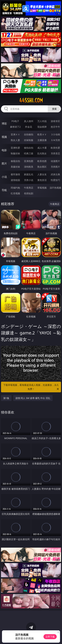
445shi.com (31, 100)
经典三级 (29, 153)
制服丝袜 (15, 153)
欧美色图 (42, 161)
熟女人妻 (15, 140)
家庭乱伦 (29, 174)
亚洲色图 (29, 161)
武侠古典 (55, 174)
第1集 (6, 398)
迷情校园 (15, 180)
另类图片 (55, 167)
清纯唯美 (29, 167)
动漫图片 (55, 161)
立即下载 (50, 637)
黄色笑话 (42, 180)
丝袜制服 (29, 140)
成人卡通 (42, 148)
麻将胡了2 (15, 127)
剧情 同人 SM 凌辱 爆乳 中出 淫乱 (33, 398)
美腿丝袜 (15, 167)
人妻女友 (42, 174)
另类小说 (29, 180)
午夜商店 (29, 188)
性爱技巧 (55, 180)
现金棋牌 (42, 127)
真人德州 (29, 121)
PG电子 (15, 121)
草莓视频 (42, 188)
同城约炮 (15, 188)
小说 (4, 177)
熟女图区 (42, 167)
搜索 (54, 109)
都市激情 (15, 174)
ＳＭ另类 (55, 140)
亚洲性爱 (15, 148)
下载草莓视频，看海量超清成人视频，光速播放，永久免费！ (31, 387)
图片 (4, 163)
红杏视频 (15, 193)
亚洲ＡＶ (15, 134)
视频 (4, 137)
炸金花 (29, 127)
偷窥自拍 (15, 161)
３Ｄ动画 (55, 134)
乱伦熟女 (42, 153)
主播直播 (42, 140)
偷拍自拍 (29, 148)
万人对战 (42, 121)
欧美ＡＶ (42, 134)
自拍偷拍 (29, 134)
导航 (4, 190)
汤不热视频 (55, 188)
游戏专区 (55, 121)
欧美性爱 (55, 148)
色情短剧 (29, 193)
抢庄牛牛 (55, 127)
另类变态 (55, 153)
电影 (4, 150)
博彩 (4, 124)
